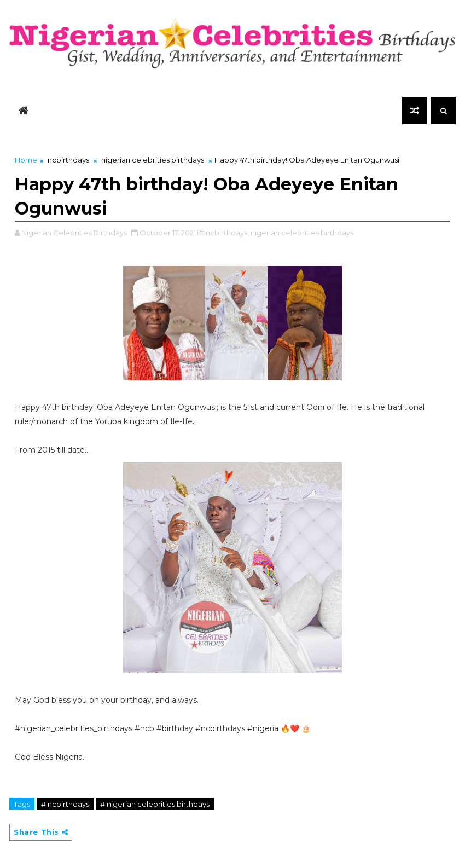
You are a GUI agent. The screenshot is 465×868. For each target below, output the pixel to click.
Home (26, 160)
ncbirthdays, (227, 233)
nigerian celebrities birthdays (153, 160)
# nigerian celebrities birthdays (155, 804)
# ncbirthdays (65, 804)
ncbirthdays (68, 160)
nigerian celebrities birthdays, (303, 233)
